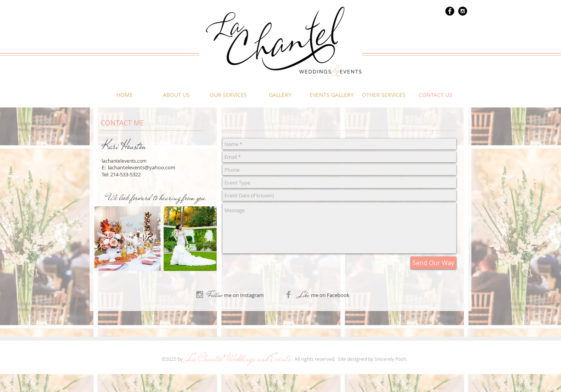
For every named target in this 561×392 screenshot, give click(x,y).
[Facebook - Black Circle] (450, 11)
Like (304, 295)
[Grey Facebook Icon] (288, 294)
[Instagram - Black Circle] (463, 11)
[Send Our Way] (433, 263)
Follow (215, 295)
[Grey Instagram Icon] (200, 294)
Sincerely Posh (390, 359)
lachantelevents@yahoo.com (142, 167)
